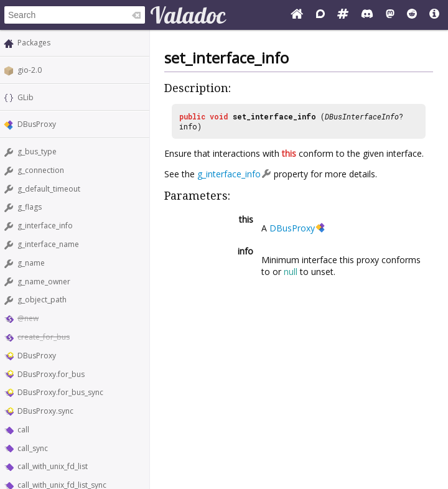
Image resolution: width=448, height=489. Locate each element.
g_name (31, 263)
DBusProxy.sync (45, 411)
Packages (34, 43)
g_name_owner (44, 282)
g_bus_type (37, 151)
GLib (26, 97)
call (23, 430)
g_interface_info (45, 226)
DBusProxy (37, 124)
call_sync (33, 448)
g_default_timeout (49, 189)
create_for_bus (44, 337)
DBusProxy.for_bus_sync (60, 392)
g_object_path (42, 300)
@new (28, 318)
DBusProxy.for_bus (51, 374)
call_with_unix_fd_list (53, 466)
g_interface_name (48, 244)
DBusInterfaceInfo (362, 116)
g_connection (41, 170)
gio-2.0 (30, 70)
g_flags (30, 207)
